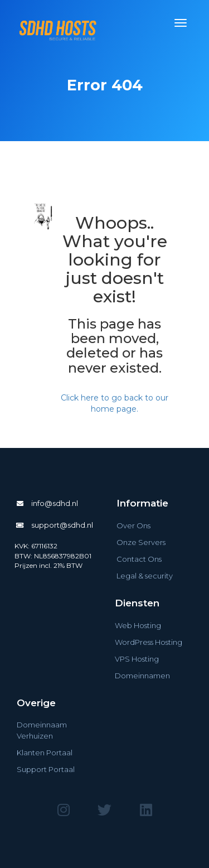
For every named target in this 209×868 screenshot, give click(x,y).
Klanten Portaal (45, 753)
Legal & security (145, 576)
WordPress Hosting (149, 642)
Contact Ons (139, 559)
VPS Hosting (137, 659)
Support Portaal (46, 769)
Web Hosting (138, 625)
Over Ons (133, 525)
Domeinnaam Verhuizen (42, 730)
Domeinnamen (142, 676)
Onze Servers (141, 542)
